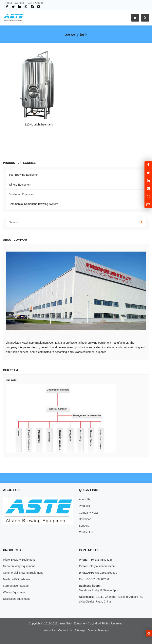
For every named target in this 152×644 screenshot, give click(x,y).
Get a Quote (35, 3)
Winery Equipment (20, 185)
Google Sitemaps (98, 630)
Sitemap (80, 630)
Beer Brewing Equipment (24, 175)
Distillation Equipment (22, 194)
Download (85, 519)
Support (84, 526)
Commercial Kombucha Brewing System (33, 204)
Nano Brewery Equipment (19, 566)
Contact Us (86, 532)
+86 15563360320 (105, 573)
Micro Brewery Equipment (19, 560)
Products (84, 506)
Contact (20, 3)
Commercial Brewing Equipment (23, 573)
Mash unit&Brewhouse (17, 579)
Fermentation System (16, 586)
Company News (89, 513)
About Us (85, 499)
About (8, 3)
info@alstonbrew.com (102, 566)
